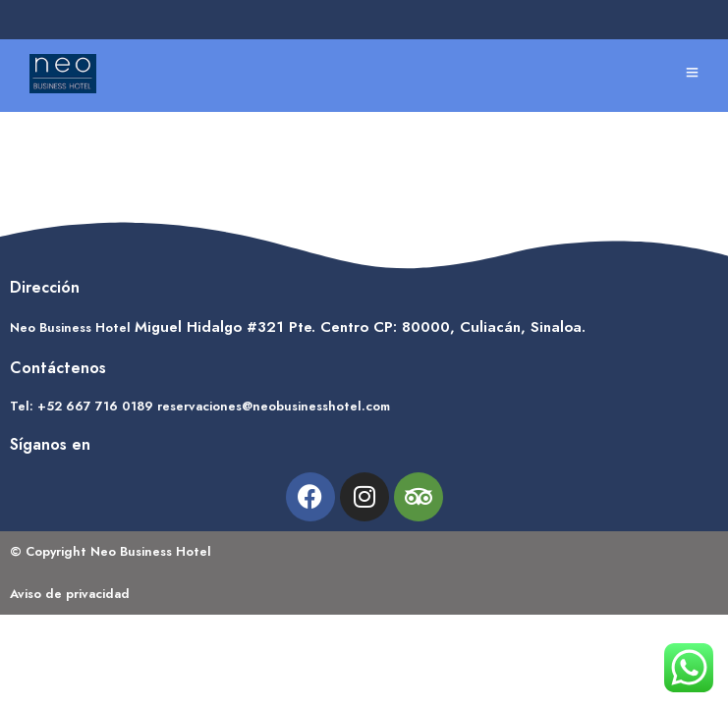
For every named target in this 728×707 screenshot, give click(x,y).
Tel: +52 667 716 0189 (82, 406)
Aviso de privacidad (70, 594)
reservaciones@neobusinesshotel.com (274, 406)
